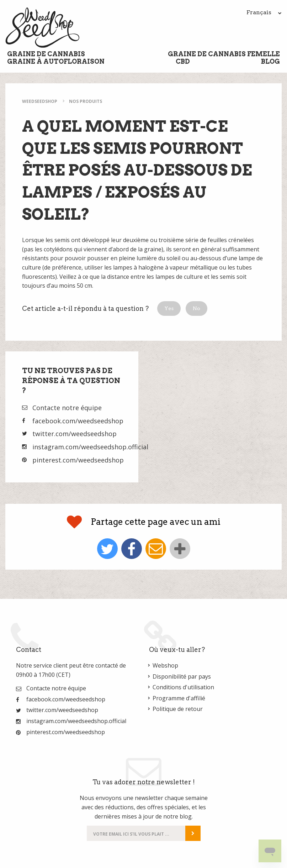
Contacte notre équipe (67, 408)
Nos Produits (86, 101)
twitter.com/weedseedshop (75, 434)
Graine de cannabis (46, 54)
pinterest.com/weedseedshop (78, 460)
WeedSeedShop (40, 101)
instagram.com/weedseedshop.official (90, 447)
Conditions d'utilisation (183, 687)
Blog (270, 61)
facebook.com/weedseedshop (78, 421)
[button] (169, 308)
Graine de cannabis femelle (224, 54)
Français (264, 12)
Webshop (165, 665)
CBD (183, 61)
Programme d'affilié (179, 698)
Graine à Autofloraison (56, 61)
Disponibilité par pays (182, 676)
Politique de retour (178, 709)
